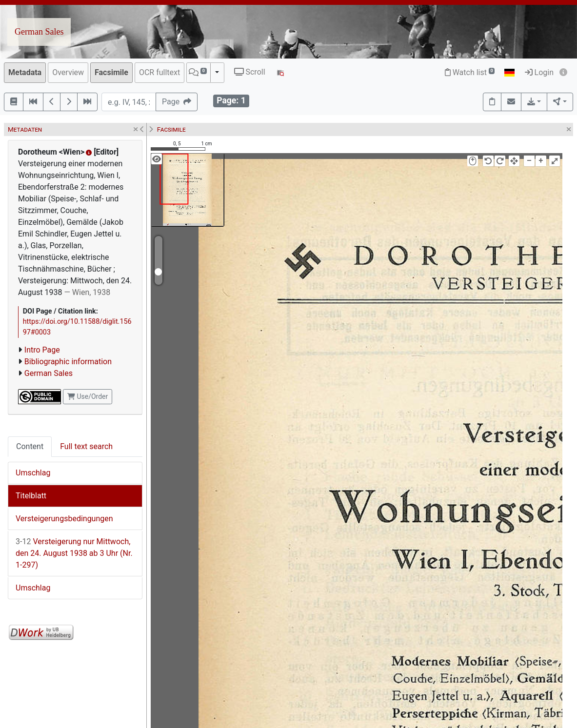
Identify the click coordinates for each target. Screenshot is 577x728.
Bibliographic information (68, 362)
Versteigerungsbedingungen (64, 519)
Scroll (250, 72)
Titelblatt (31, 496)
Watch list (470, 72)
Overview (68, 72)
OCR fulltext (159, 72)
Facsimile (111, 72)
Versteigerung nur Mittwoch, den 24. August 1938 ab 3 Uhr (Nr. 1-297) (74, 553)
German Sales (39, 32)
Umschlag (33, 473)
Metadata (25, 72)
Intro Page (42, 350)
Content (30, 446)
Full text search (86, 446)
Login (539, 72)
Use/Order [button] (88, 396)
